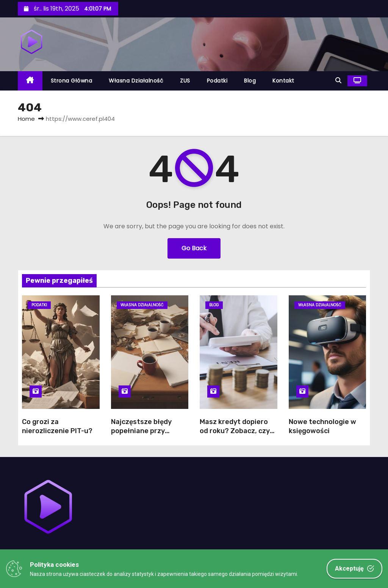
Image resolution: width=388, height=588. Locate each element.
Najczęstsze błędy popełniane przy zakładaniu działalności (141, 435)
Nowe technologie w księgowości (322, 426)
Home (26, 119)
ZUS (185, 81)
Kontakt (283, 81)
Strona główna (72, 81)
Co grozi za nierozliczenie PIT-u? (57, 426)
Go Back (194, 248)
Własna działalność (136, 81)
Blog (250, 81)
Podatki (217, 81)
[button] (338, 80)
